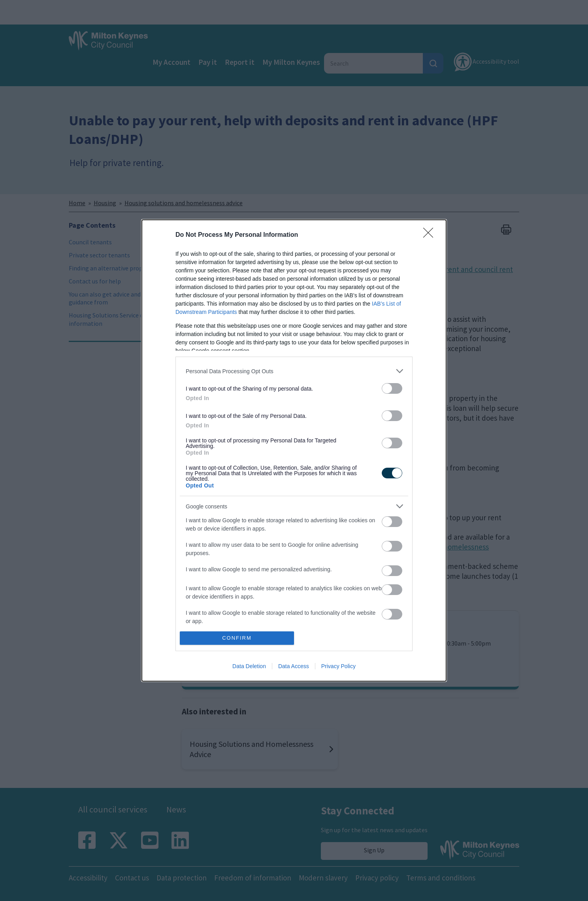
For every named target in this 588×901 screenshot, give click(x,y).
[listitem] (294, 371)
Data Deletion (249, 666)
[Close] (431, 235)
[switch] (392, 388)
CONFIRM (237, 638)
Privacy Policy (338, 666)
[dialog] (294, 450)
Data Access (294, 666)
